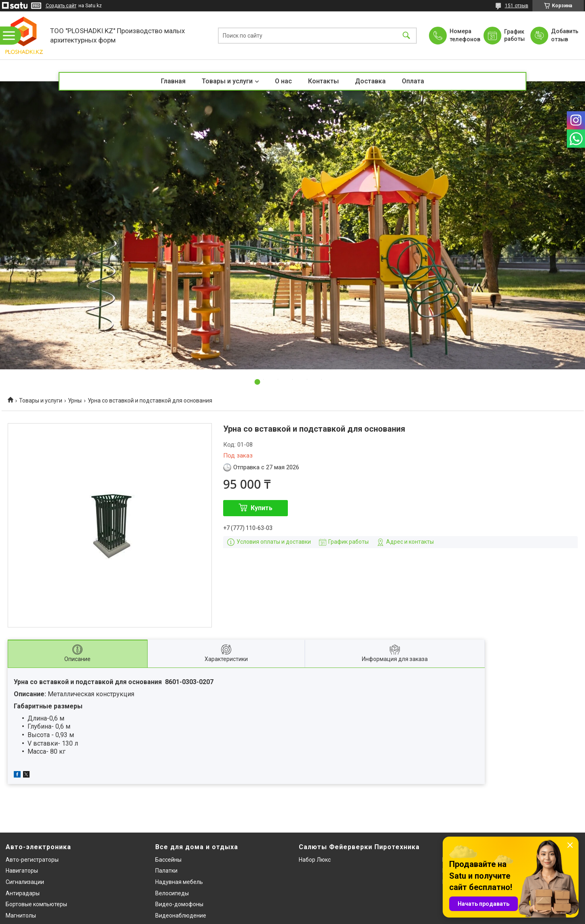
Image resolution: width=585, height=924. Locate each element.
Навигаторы (22, 871)
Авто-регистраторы (32, 860)
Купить (262, 508)
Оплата (413, 81)
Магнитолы (21, 916)
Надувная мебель (179, 882)
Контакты (323, 81)
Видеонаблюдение (181, 916)
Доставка (370, 81)
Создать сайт (61, 6)
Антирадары (23, 893)
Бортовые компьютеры (36, 904)
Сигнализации (25, 882)
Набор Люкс (315, 860)
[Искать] (406, 35)
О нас (283, 81)
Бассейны (168, 860)
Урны (75, 401)
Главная (173, 81)
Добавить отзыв (564, 35)
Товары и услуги (227, 81)
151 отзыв (517, 6)
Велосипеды (172, 893)
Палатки (166, 871)
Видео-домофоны (179, 904)
